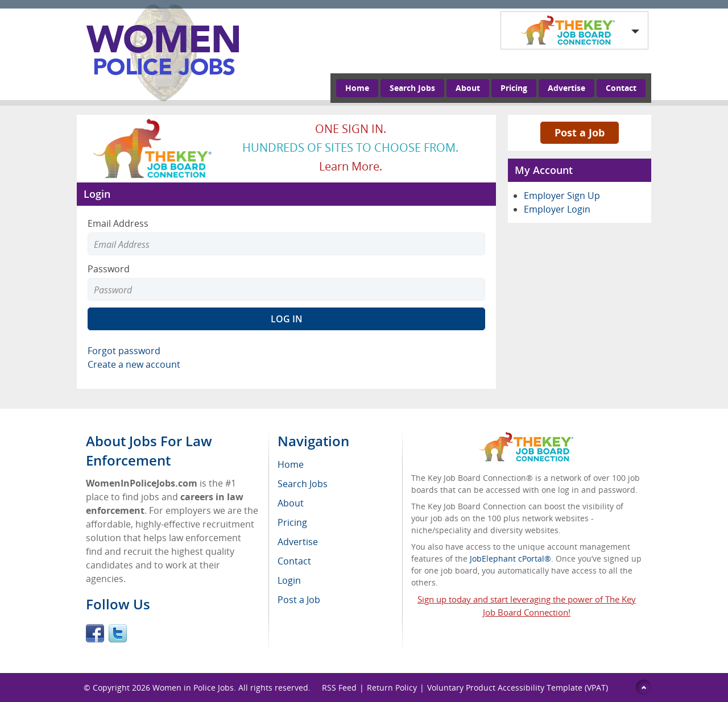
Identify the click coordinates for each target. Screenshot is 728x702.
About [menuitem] (291, 503)
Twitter (118, 633)
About (468, 88)
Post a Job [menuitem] (299, 600)
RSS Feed (339, 688)
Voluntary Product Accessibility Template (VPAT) (518, 688)
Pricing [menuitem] (292, 522)
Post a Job (580, 132)
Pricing (514, 88)
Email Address (118, 223)
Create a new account (134, 364)
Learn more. (351, 166)
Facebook (95, 633)
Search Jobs (412, 88)
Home (357, 88)
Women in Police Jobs (193, 688)
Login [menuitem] (289, 580)
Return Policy (392, 688)
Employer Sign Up (562, 196)
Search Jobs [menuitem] (303, 484)
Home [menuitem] (291, 464)
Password (109, 269)
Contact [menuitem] (294, 561)
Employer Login (557, 209)
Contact (621, 88)
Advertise (566, 88)
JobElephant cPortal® (510, 558)
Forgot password (124, 351)
